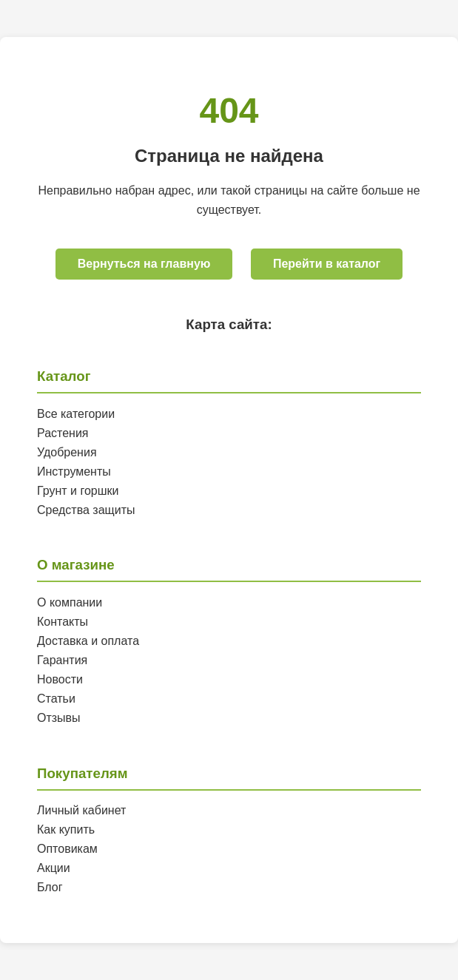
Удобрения (67, 452)
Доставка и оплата (88, 641)
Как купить (66, 829)
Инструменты (74, 472)
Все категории (76, 414)
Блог (50, 887)
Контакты (63, 622)
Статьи (56, 699)
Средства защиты (86, 510)
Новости (60, 679)
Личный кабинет (81, 810)
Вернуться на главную (144, 264)
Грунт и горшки (78, 491)
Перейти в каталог (327, 264)
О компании (70, 602)
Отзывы (59, 718)
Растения (63, 433)
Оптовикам (67, 849)
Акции (54, 868)
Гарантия (62, 660)
